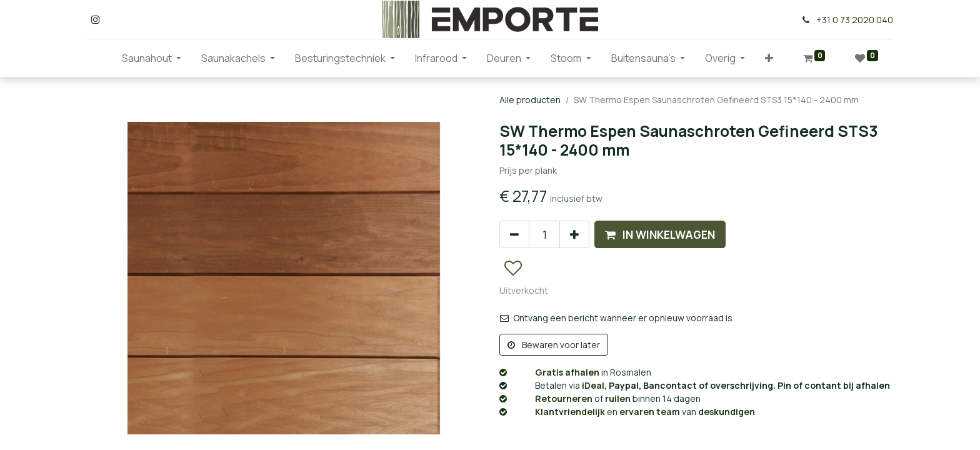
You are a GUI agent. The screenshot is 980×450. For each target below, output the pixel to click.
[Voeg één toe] (574, 234)
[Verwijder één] (514, 234)
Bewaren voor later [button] (554, 345)
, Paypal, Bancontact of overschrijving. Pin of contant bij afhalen (695, 385)
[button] (769, 58)
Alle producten (530, 100)
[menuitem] (102, 58)
